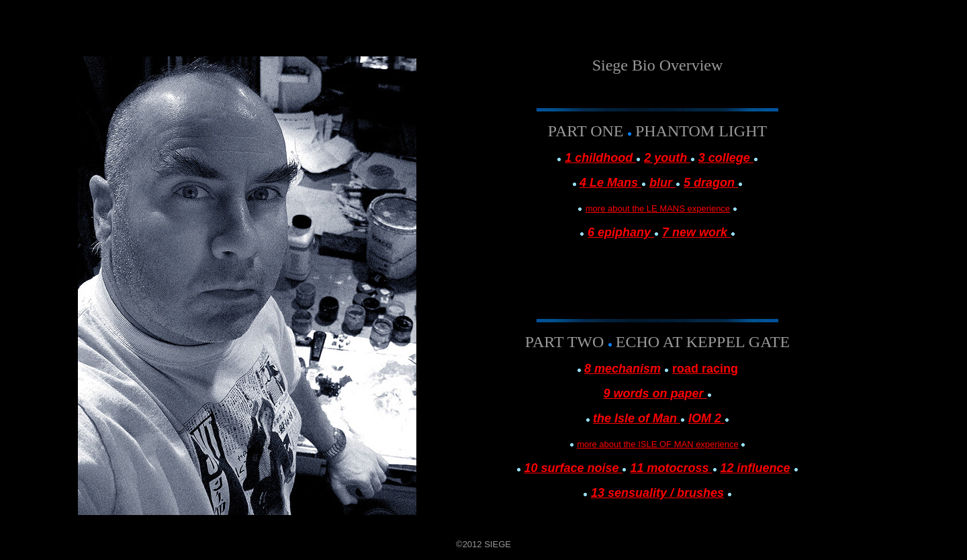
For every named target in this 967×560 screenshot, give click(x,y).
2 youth (667, 158)
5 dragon (711, 183)
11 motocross (671, 468)
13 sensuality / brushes (657, 493)
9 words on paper (655, 393)
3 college (726, 158)
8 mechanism (623, 369)
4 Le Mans (610, 183)
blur (662, 183)
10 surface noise (573, 468)
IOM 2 (706, 418)
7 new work (696, 232)
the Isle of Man (637, 418)
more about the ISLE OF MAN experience (658, 444)
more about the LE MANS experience (658, 208)
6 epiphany (621, 232)
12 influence (755, 468)
